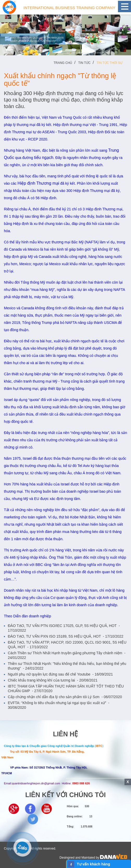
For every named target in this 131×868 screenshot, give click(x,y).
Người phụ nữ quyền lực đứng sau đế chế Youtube (60, 674)
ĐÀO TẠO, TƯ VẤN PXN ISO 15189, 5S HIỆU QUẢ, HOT (66, 636)
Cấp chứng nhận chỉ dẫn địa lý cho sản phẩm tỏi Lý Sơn (65, 697)
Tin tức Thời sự (110, 63)
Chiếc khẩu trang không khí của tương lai (53, 680)
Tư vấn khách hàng (93, 864)
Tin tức (84, 63)
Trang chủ (63, 63)
